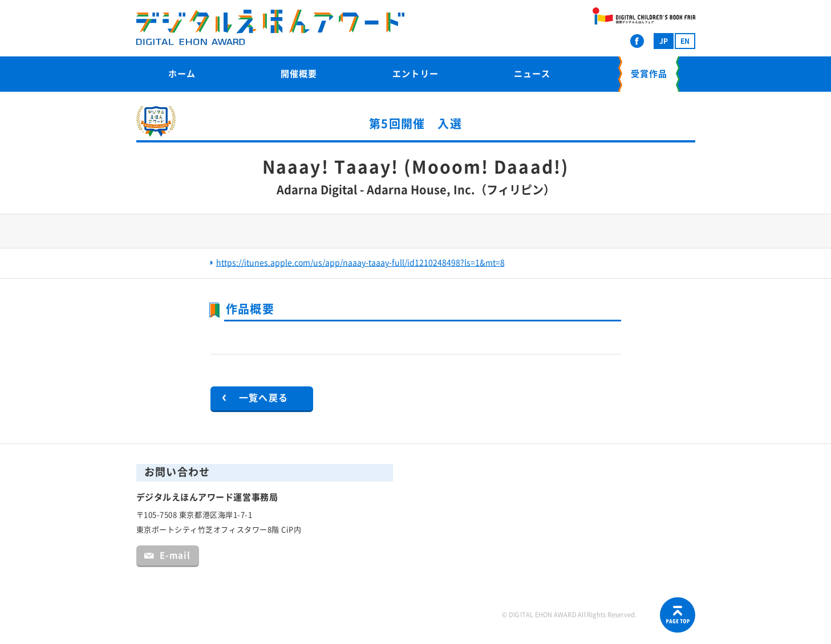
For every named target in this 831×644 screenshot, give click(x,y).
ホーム (182, 74)
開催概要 (299, 74)
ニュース (532, 74)
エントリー (415, 74)
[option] (416, 233)
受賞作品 (649, 74)
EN (685, 41)
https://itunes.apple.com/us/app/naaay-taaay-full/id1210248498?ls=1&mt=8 (360, 263)
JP (664, 41)
